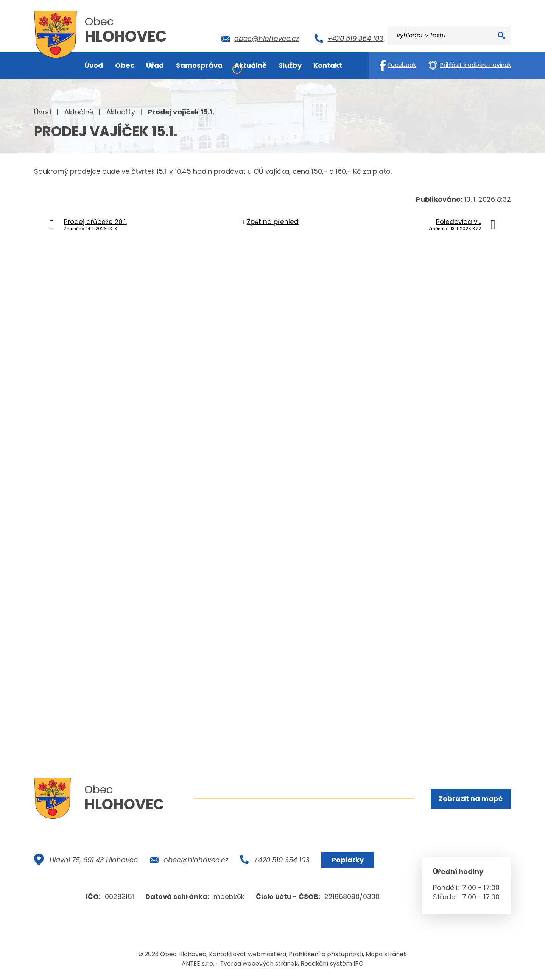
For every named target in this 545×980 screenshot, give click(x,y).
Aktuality (121, 112)
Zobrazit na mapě (471, 798)
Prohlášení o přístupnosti (326, 955)
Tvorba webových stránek (259, 964)
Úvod (43, 112)
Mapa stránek (386, 955)
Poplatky (348, 861)
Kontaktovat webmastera (248, 955)
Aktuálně (79, 112)
